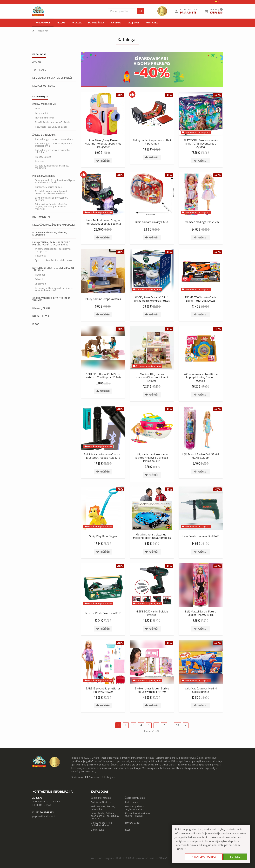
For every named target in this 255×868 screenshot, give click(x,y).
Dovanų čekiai (96, 23)
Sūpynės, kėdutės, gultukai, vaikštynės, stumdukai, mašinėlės (55, 181)
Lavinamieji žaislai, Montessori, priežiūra (51, 199)
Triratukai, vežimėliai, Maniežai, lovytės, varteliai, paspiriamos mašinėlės (51, 207)
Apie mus (116, 23)
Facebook (93, 777)
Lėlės (38, 109)
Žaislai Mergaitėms (44, 104)
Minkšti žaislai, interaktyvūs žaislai (53, 122)
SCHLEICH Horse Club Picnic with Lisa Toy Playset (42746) (103, 376)
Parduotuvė (43, 23)
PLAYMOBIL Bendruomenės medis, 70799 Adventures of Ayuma (201, 144)
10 (177, 725)
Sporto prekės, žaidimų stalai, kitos (53, 260)
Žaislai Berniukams (44, 135)
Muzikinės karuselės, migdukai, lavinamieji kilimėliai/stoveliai (51, 192)
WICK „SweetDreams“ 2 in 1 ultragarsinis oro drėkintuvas (152, 299)
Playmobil (40, 275)
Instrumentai (41, 217)
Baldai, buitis (41, 316)
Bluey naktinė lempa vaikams (103, 299)
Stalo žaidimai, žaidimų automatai (54, 225)
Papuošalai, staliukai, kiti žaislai (51, 127)
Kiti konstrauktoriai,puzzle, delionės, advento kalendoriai (54, 289)
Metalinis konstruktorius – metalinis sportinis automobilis (152, 536)
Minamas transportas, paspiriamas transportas (53, 250)
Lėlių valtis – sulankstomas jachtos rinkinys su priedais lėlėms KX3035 (152, 458)
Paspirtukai (41, 256)
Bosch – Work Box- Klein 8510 (103, 613)
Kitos (36, 324)
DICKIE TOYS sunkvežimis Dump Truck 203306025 (201, 299)
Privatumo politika (204, 857)
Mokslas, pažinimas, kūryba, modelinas (50, 234)
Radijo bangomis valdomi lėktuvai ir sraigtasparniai (54, 145)
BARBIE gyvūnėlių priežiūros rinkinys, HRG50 (103, 690)
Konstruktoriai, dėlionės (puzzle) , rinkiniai (54, 269)
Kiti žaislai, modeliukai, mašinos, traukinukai (52, 167)
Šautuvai (39, 161)
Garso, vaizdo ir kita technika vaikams (51, 299)
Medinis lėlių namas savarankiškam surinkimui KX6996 (152, 377)
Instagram (108, 777)
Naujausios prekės (44, 86)
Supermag (40, 284)
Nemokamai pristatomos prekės (52, 78)
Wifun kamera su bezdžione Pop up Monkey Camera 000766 (201, 377)
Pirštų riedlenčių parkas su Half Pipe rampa (152, 142)
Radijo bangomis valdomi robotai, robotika (53, 151)
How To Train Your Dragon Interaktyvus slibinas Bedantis (103, 222)
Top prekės (39, 70)
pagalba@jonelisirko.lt (44, 816)
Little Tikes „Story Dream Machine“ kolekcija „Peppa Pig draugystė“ (103, 144)
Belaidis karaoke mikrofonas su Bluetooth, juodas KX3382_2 (103, 456)
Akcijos (61, 23)
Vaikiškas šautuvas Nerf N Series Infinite (201, 690)
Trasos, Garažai (43, 157)
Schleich (39, 279)
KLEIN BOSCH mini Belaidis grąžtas (152, 613)
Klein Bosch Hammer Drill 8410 (201, 536)
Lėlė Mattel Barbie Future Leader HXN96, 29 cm (201, 613)
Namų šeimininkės (45, 118)
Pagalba (77, 23)
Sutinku (235, 857)
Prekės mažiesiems (44, 176)
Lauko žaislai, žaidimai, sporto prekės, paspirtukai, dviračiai (51, 243)
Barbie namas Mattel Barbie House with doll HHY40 (152, 690)
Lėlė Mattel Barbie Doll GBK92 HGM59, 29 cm (201, 456)
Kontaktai (152, 23)
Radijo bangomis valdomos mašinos (54, 139)
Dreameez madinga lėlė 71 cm (201, 222)
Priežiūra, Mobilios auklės (48, 187)
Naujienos (133, 23)
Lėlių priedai (41, 113)
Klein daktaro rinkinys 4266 (152, 222)
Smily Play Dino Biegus (103, 536)
